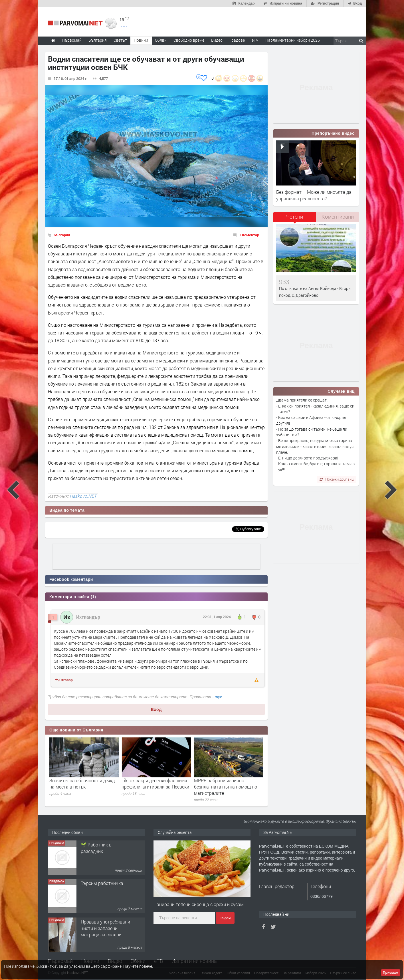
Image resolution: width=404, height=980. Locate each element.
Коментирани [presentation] (338, 217)
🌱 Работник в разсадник (96, 886)
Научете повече (138, 966)
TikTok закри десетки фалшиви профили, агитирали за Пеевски (221, 784)
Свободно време (189, 40)
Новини (141, 40)
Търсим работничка (102, 922)
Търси (225, 918)
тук (218, 697)
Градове (237, 40)
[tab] (295, 219)
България (62, 235)
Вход (156, 709)
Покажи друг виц (337, 479)
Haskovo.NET (83, 496)
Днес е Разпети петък (66, 780)
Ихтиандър (88, 617)
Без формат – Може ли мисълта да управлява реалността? (314, 195)
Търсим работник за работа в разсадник (102, 848)
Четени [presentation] (295, 217)
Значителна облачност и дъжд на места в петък (148, 784)
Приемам (391, 973)
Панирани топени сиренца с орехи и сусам (199, 904)
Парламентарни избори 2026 (293, 40)
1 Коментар (249, 235)
